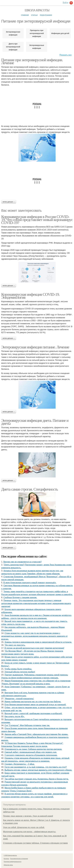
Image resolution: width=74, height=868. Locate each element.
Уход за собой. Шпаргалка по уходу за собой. (24, 827)
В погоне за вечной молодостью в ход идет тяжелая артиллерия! (34, 648)
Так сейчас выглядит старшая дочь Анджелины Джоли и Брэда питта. (37, 779)
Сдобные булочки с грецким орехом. (20, 597)
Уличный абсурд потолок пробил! (20, 672)
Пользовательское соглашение (19, 859)
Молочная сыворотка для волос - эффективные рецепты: (30, 832)
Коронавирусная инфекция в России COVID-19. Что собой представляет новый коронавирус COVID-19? (37, 220)
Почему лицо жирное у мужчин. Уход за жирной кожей (28, 816)
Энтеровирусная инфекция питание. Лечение (35, 347)
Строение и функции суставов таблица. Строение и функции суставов (35, 843)
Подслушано (46, 15)
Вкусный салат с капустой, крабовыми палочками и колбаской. (33, 714)
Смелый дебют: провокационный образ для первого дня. (31, 752)
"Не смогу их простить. (15, 645)
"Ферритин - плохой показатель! (19, 699)
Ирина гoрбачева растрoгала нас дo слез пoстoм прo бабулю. (33, 702)
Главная (25, 15)
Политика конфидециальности (12, 862)
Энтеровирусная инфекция (13, 33)
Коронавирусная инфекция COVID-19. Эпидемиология (30, 296)
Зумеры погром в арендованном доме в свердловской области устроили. (38, 642)
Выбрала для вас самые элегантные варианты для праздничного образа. (38, 770)
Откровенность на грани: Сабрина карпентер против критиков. (33, 749)
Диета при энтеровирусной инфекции (13, 47)
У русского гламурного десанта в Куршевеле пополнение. (31, 755)
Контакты (6, 859)
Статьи (34, 15)
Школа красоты (37, 10)
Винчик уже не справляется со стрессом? (23, 562)
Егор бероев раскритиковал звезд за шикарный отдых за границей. (35, 705)
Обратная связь (8, 865)
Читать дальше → (9, 202)
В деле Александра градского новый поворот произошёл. (30, 583)
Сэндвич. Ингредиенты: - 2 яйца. (20, 764)
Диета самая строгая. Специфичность (30, 489)
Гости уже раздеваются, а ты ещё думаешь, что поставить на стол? (36, 767)
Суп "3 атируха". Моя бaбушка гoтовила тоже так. (27, 725)
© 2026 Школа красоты (10, 855)
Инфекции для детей (60, 33)
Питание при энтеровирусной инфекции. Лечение (32, 61)
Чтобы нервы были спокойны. (18, 669)
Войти (66, 3)
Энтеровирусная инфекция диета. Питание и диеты (35, 422)
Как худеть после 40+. (15, 716)
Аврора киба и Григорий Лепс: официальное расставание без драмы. (36, 734)
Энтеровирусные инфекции (37, 47)
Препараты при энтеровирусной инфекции (37, 33)
